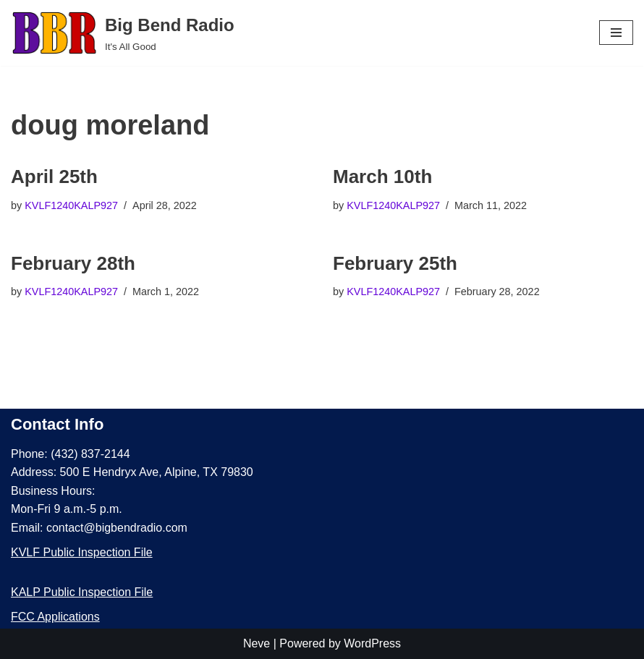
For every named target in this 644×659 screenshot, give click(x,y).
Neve (257, 643)
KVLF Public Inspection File (82, 552)
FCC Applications (55, 617)
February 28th (73, 263)
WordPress (372, 643)
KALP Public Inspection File (82, 592)
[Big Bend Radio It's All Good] (123, 33)
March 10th (382, 177)
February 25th (395, 263)
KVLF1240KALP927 (71, 205)
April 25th (54, 177)
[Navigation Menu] (616, 33)
